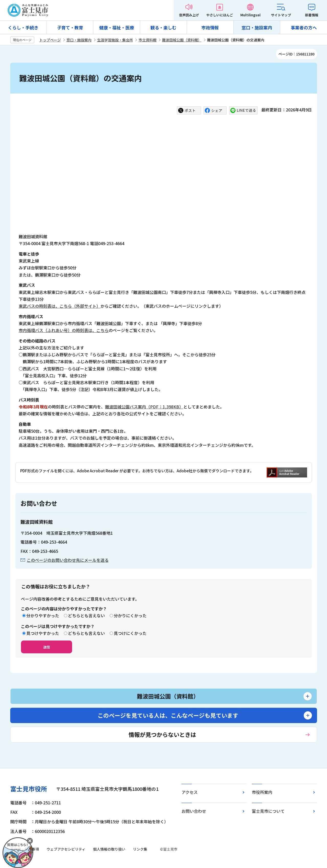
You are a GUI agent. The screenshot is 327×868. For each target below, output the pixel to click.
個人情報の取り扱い (109, 849)
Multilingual (250, 15)
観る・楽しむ (163, 27)
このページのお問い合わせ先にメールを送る (68, 560)
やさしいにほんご (220, 15)
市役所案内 (262, 792)
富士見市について (268, 811)
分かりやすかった (43, 615)
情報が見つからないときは (162, 734)
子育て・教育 (70, 27)
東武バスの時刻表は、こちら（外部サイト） (60, 306)
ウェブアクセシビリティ (66, 849)
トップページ (50, 40)
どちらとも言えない (86, 615)
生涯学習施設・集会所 (115, 40)
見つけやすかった (43, 633)
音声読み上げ (189, 15)
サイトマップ (281, 15)
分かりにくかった (130, 615)
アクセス (190, 792)
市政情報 (210, 27)
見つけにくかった (130, 633)
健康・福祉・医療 (117, 27)
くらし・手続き (23, 27)
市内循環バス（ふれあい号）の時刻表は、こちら (64, 330)
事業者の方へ (304, 27)
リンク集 (140, 849)
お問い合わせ (194, 811)
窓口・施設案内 (257, 27)
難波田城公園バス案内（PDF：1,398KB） (144, 407)
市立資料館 (148, 40)
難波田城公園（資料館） (182, 40)
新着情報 (312, 15)
